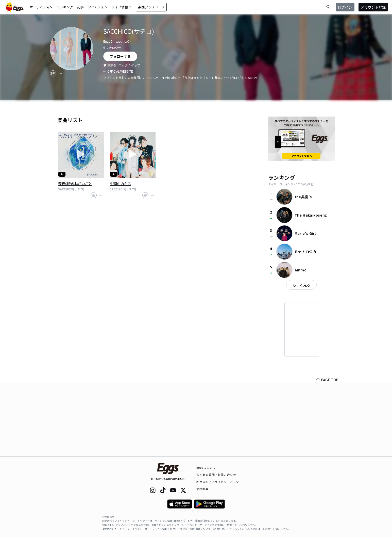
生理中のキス (121, 184)
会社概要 (202, 489)
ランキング (65, 7)
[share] (53, 73)
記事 (80, 7)
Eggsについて (206, 467)
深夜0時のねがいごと (75, 184)
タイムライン (98, 7)
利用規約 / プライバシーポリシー (219, 482)
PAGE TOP (327, 453)
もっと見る (301, 285)
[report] (60, 73)
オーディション (41, 7)
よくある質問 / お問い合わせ (216, 475)
